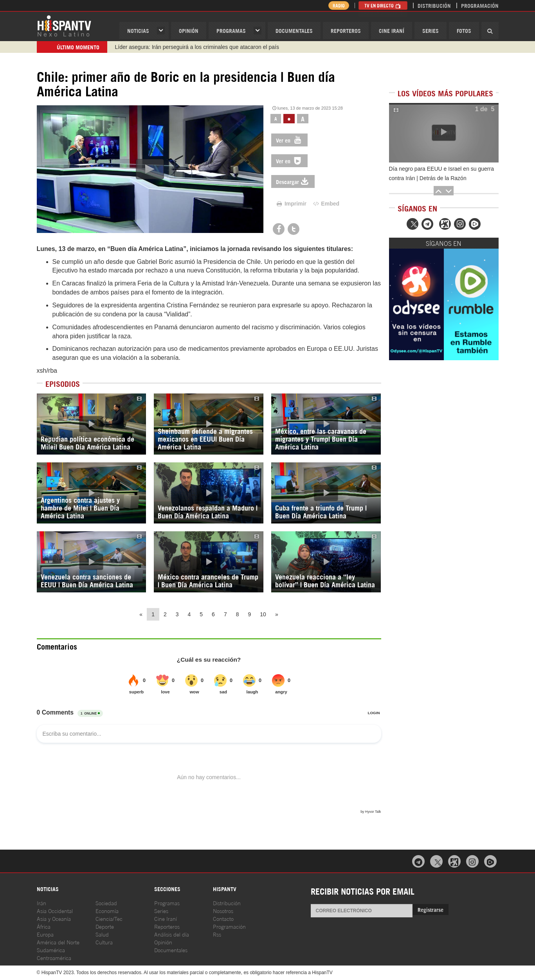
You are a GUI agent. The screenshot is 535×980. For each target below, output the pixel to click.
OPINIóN (189, 30)
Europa (45, 934)
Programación (480, 5)
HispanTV (64, 25)
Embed (326, 204)
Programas (231, 30)
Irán (41, 903)
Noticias (138, 30)
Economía (107, 911)
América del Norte (58, 942)
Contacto (223, 918)
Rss (217, 934)
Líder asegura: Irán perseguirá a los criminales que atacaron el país (197, 47)
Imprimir (291, 204)
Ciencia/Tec (109, 918)
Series (431, 30)
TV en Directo (383, 5)
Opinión (163, 942)
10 (263, 614)
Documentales (294, 30)
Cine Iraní (392, 30)
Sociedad (106, 903)
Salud (102, 934)
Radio (338, 5)
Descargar (293, 181)
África (44, 926)
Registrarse (431, 909)
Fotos (464, 30)
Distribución (434, 5)
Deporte (105, 926)
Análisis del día (172, 934)
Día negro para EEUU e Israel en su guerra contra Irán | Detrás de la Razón (441, 173)
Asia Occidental (55, 911)
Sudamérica (51, 950)
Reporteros (346, 30)
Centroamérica (54, 957)
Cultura (104, 942)
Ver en (289, 140)
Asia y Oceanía (54, 918)
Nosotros (223, 911)
